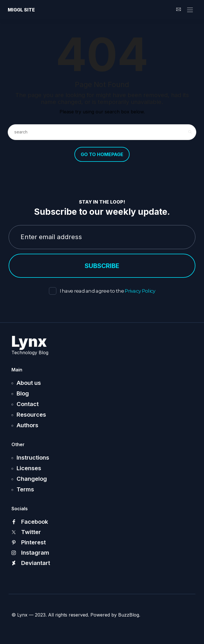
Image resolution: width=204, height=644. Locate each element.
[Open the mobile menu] (190, 10)
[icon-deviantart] (102, 563)
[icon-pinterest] (102, 542)
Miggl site (21, 10)
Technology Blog (30, 352)
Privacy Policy (140, 291)
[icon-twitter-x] (102, 532)
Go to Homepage (102, 154)
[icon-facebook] (102, 522)
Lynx (29, 341)
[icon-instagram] (102, 553)
